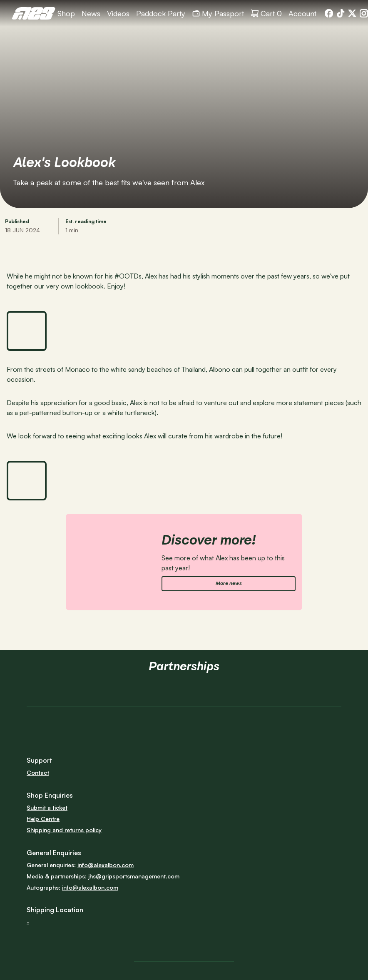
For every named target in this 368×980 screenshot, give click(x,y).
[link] (34, 13)
